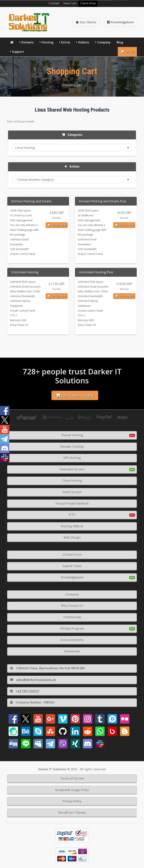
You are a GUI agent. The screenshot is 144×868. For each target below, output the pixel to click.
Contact (54, 3)
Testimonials (72, 617)
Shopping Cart (72, 85)
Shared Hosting (72, 435)
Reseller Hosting (72, 446)
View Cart (70, 3)
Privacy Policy (72, 801)
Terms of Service (72, 778)
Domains (28, 42)
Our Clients (86, 22)
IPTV (72, 515)
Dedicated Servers (72, 469)
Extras (66, 42)
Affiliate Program (72, 629)
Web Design (72, 537)
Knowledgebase (120, 22)
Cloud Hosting (72, 480)
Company (104, 42)
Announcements (72, 640)
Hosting (47, 42)
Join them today (75, 395)
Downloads (72, 651)
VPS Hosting (72, 458)
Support (18, 52)
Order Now (57, 225)
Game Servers (72, 492)
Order (127, 52)
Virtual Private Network (72, 503)
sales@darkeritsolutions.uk (33, 680)
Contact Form (72, 554)
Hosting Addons (72, 526)
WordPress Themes (72, 813)
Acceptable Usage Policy (72, 790)
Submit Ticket (72, 566)
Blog (120, 42)
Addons (84, 42)
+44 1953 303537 (25, 691)
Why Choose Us (72, 606)
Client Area (88, 3)
